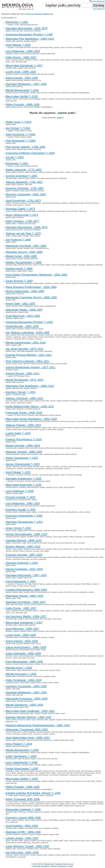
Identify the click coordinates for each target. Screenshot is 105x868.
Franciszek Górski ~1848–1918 (24, 413)
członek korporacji (13, 537)
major (27, 172)
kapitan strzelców (52, 60)
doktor (8, 345)
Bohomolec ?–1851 (17, 22)
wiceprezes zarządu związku (81, 775)
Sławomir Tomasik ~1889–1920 (24, 452)
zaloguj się (101, 1)
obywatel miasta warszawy (54, 531)
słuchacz (54, 759)
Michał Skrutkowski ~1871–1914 (24, 380)
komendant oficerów (25, 676)
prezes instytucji (62, 337)
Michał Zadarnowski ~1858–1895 (25, 291)
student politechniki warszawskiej (51, 448)
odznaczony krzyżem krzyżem (67, 664)
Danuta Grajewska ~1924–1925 (24, 569)
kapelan (9, 421)
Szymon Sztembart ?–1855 (21, 176)
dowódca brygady (44, 732)
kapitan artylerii (71, 265)
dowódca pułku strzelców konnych (19, 265)
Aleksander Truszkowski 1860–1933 (27, 729)
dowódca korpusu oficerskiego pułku (20, 650)
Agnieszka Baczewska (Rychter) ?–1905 (29, 34)
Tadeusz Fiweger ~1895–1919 (23, 425)
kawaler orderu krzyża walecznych (59, 549)
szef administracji (42, 775)
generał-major (24, 178)
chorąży (9, 99)
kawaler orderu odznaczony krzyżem (53, 631)
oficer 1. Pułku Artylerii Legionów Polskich (88, 804)
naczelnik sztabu (34, 203)
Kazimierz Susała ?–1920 (20, 509)
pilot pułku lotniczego (21, 559)
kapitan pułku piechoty (14, 31)
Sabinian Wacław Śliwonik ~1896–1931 (29, 717)
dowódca (9, 631)
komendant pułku (19, 395)
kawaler (51, 74)
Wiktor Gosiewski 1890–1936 (23, 799)
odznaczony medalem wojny (44, 676)
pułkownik (63, 178)
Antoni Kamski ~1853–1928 (22, 78)
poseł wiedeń (33, 337)
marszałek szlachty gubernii (47, 178)
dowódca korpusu (32, 60)
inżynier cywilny (44, 265)
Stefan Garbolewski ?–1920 (22, 458)
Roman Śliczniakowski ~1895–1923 (26, 534)
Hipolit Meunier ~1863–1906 (22, 326)
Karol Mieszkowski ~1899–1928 (24, 662)
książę (91, 335)
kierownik (74, 855)
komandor (77, 812)
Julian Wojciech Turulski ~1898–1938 (27, 846)
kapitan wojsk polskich (29, 454)
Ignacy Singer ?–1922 (18, 528)
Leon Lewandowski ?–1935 (22, 762)
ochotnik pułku (44, 512)
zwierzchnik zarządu (55, 430)
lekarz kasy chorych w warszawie (76, 720)
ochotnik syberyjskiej (25, 701)
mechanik (82, 656)
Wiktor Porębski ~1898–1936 (23, 104)
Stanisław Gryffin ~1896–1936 (23, 832)
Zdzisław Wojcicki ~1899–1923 (24, 540)
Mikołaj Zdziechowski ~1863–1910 (26, 343)
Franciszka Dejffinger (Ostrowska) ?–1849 (30, 153)
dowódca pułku (11, 68)
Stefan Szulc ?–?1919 (18, 122)
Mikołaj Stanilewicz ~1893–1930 (24, 705)
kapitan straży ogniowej (21, 364)
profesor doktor (39, 796)
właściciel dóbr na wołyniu (24, 339)
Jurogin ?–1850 (15, 157)
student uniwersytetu (14, 430)
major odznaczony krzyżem (28, 670)
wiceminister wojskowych (59, 775)
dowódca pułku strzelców (29, 487)
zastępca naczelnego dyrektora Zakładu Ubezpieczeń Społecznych (59, 806)
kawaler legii (22, 149)
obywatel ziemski (42, 248)
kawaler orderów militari (51, 713)
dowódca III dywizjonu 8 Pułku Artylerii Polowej (26, 481)
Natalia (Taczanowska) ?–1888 (24, 262)
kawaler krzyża (54, 93)
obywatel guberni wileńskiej (35, 211)
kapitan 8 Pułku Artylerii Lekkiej (20, 131)
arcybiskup (10, 771)
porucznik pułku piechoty (30, 54)
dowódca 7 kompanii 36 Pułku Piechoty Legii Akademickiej (30, 47)
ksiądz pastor (22, 271)
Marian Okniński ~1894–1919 (23, 446)
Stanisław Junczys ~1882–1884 (24, 252)
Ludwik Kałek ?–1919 (18, 433)
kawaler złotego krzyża (26, 248)
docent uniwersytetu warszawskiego (27, 99)
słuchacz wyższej (32, 551)
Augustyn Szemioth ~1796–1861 (25, 188)
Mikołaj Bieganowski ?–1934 (22, 90)
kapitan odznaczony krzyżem (25, 855)
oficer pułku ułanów (61, 537)
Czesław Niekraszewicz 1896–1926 (26, 590)
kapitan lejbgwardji (26, 306)
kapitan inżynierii (43, 605)
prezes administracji (47, 337)
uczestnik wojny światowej (50, 849)
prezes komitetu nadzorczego (80, 337)
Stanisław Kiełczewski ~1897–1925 (26, 575)
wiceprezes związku (41, 734)
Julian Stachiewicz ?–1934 (21, 756)
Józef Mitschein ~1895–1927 (22, 629)
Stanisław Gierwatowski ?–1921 (24, 522)
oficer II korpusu (46, 537)
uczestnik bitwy (89, 537)
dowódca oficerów (42, 656)
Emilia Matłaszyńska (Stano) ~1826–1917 (30, 406)
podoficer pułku (58, 172)
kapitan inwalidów (12, 191)
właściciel (28, 185)
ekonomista (59, 335)
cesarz (8, 60)
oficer (27, 448)
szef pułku (48, 619)
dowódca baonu (18, 60)
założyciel (14, 822)
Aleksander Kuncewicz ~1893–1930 (27, 699)
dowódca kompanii (13, 428)
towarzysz (83, 211)
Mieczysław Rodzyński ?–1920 (24, 485)
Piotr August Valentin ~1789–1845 (25, 147)
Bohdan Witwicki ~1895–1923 (23, 547)
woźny (81, 512)
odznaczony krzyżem (42, 421)
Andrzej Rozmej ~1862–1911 (23, 373)
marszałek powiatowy (25, 351)
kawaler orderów (30, 41)
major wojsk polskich (67, 487)
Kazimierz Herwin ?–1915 (21, 392)
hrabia (42, 60)
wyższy (52, 734)
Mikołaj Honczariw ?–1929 (21, 674)
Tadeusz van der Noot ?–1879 (23, 233)
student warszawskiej (73, 448)
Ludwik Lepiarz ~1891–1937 (22, 838)
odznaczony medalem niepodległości (75, 93)
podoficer (65, 203)
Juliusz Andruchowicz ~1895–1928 (26, 647)
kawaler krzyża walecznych (34, 549)
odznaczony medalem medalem (46, 828)
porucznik (62, 428)
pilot (41, 619)
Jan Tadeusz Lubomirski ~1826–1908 (27, 332)
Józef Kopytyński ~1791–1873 (23, 201)
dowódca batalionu (13, 834)
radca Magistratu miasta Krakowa (48, 415)
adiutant (9, 467)
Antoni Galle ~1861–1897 (20, 304)
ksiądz (41, 329)
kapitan (57, 47)
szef (13, 62)
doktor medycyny (18, 720)
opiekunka (17, 337)
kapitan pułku (11, 124)
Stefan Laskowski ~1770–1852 (24, 170)
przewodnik (97, 337)
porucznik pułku (72, 211)
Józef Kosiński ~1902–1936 (22, 826)
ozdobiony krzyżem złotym (55, 283)
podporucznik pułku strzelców (65, 454)
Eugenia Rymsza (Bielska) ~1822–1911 (29, 355)
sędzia (16, 370)
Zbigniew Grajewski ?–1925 (22, 563)
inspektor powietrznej (35, 812)
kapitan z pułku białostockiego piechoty (23, 25)
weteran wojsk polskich (15, 205)
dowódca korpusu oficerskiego (17, 74)
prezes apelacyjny (24, 843)
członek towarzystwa (14, 732)
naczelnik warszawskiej (51, 203)
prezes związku (19, 775)
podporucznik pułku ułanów (45, 401)
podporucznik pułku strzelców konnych (84, 203)
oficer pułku (99, 631)
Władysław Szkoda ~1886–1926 (24, 596)
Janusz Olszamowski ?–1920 (23, 464)
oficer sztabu (65, 60)
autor (8, 335)
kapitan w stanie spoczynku (59, 855)
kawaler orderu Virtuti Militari (47, 820)
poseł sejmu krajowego (43, 351)
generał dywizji (17, 605)
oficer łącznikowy (75, 467)
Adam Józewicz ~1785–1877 (22, 221)
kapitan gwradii (11, 306)
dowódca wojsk (74, 771)
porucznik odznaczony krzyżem (64, 421)
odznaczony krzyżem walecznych (68, 99)
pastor (30, 271)
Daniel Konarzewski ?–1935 (22, 768)
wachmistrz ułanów (24, 403)
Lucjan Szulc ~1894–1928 (21, 72)
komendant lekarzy (45, 841)
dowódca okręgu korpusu (15, 557)
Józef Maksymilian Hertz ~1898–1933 (28, 738)
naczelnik (55, 467)
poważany (90, 265)
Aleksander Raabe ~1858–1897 (24, 310)
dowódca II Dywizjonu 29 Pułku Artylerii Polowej (26, 584)
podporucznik (61, 512)
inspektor (9, 54)
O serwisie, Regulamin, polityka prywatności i (53, 866)
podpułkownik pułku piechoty (82, 60)
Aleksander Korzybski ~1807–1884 (26, 246)
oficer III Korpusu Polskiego (71, 47)
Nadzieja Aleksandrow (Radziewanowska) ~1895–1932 (38, 725)
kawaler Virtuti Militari (83, 584)
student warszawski (30, 430)
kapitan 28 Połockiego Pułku (18, 376)
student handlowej (86, 401)
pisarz (24, 337)
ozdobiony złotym (44, 172)
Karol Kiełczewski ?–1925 (21, 581)
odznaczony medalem (32, 31)
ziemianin (37, 149)
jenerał (24, 428)
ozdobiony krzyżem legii (26, 224)
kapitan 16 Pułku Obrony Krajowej (21, 415)
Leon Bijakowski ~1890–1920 (23, 51)
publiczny (9, 339)
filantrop (67, 335)
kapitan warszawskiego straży (43, 364)
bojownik (16, 467)
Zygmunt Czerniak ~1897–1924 (24, 555)
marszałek (69, 605)
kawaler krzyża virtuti (64, 656)
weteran (68, 172)
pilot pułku (16, 689)
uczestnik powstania (32, 409)
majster (51, 765)
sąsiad (30, 149)
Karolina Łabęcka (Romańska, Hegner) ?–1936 (33, 793)
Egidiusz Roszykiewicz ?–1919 (24, 439)
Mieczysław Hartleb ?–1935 (22, 96)
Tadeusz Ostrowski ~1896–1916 (24, 398)
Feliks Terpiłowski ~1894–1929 (24, 680)
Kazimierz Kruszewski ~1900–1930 (26, 686)
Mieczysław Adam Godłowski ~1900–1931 (30, 711)
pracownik (22, 857)
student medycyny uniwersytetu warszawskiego (85, 428)
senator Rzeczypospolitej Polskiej (19, 806)
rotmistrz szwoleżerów (25, 469)
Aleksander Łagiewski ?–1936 (23, 809)
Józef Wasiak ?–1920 (18, 45)
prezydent (36, 843)
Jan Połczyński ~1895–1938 (22, 852)
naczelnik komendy (20, 203)
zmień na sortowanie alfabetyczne (39, 14)
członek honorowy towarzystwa (23, 335)
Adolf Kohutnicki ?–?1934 (20, 134)
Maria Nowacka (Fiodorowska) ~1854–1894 (31, 287)
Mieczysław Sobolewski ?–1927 (24, 65)
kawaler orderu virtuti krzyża (62, 592)
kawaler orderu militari (31, 236)
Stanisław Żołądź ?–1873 (20, 209)
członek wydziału (29, 732)
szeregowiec (40, 469)
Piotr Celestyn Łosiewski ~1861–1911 (28, 361)
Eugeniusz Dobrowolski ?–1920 (24, 516)
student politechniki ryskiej (64, 740)
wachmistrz (59, 469)
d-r (37, 335)
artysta (8, 364)
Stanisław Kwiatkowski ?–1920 (24, 478)
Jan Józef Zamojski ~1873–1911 (25, 349)
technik (93, 421)
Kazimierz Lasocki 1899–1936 (23, 818)
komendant (24, 421)
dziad (35, 265)
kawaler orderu (66, 557)
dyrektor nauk (11, 549)
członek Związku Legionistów (33, 804)
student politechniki (48, 54)
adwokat (9, 318)
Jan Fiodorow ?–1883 (18, 240)
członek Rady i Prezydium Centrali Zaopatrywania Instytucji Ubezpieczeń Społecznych (41, 802)
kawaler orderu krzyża (32, 80)
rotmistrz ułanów (18, 551)
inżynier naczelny (58, 265)
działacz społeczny (46, 335)
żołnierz (84, 172)
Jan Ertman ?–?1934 (18, 128)
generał (8, 592)
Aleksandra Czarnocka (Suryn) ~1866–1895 (31, 297)
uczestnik (81, 543)
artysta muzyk (11, 531)
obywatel (33, 172)
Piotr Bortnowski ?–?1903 (21, 141)
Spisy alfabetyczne (99, 9)
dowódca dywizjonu (13, 765)
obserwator (34, 619)
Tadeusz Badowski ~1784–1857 (24, 182)
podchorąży (29, 401)
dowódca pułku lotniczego (36, 557)
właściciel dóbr (21, 62)
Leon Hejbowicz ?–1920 (20, 491)
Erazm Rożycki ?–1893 (19, 281)
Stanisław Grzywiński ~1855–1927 (26, 602)
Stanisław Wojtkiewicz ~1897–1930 (26, 84)
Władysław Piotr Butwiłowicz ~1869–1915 (30, 39)
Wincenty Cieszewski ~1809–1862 (26, 194)
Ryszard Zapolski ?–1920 (20, 497)
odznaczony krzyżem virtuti (50, 670)
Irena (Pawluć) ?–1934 (19, 744)
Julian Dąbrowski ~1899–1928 (23, 653)
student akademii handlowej (67, 401)
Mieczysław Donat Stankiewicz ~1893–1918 (31, 419)
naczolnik (64, 467)
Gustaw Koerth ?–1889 (19, 268)
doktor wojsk (31, 720)
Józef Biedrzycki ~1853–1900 (23, 316)
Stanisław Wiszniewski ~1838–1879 (26, 28)
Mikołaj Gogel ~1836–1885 (21, 256)
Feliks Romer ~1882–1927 (21, 57)
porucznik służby (89, 99)
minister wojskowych (95, 812)
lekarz (55, 428)
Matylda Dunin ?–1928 (19, 668)
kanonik (9, 401)
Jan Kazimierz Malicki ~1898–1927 (26, 616)
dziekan (45, 99)
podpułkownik (50, 306)
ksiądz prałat (58, 841)
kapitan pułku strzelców (15, 172)
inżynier (27, 605)
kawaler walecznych (25, 578)
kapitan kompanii (34, 428)
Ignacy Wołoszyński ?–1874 (22, 215)
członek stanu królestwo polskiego (19, 283)
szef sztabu (45, 551)
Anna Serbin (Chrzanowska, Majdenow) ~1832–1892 (36, 275)
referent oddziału (76, 537)
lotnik (27, 619)
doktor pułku (13, 796)
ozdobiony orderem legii (56, 211)
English (93, 1)
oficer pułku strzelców (28, 191)
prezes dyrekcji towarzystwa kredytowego (82, 283)
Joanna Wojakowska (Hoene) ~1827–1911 (30, 367)
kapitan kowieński (12, 454)
